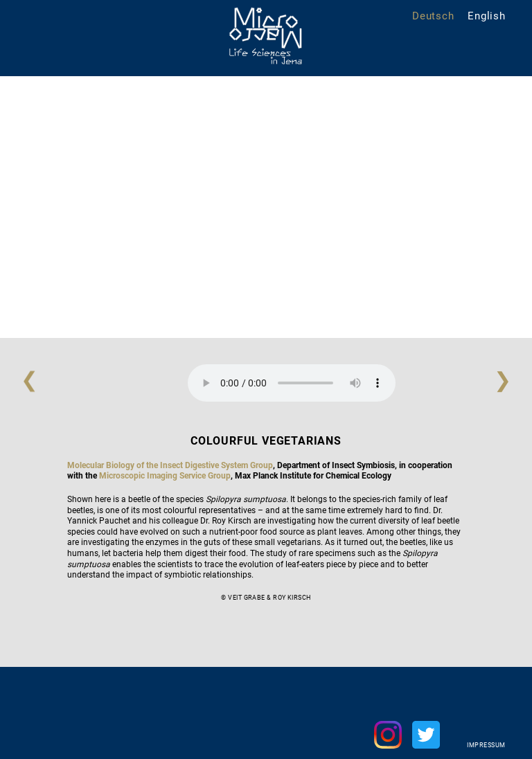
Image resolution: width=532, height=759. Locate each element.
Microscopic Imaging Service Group (165, 476)
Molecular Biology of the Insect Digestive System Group (170, 465)
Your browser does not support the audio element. (292, 383)
